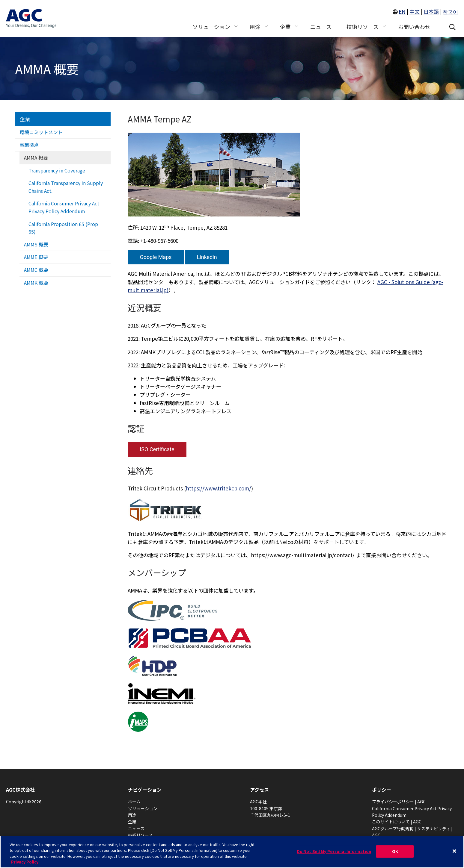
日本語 (431, 12)
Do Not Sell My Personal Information (334, 851)
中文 (415, 12)
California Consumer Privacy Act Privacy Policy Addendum (64, 207)
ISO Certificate (157, 449)
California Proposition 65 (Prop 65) (63, 228)
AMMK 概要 (36, 283)
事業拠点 (29, 145)
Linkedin (207, 257)
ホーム (134, 802)
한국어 (450, 12)
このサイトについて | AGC (397, 822)
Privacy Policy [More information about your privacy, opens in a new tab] (25, 862)
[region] (232, 852)
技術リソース (140, 835)
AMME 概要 (36, 257)
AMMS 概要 (36, 244)
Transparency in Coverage (57, 170)
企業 (25, 119)
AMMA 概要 (36, 157)
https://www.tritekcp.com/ (219, 488)
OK (395, 851)
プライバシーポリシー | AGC (399, 802)
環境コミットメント (41, 132)
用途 (132, 815)
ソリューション (143, 808)
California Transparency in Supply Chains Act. (66, 187)
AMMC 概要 (36, 270)
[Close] (454, 851)
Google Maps (156, 257)
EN (402, 12)
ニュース (136, 828)
